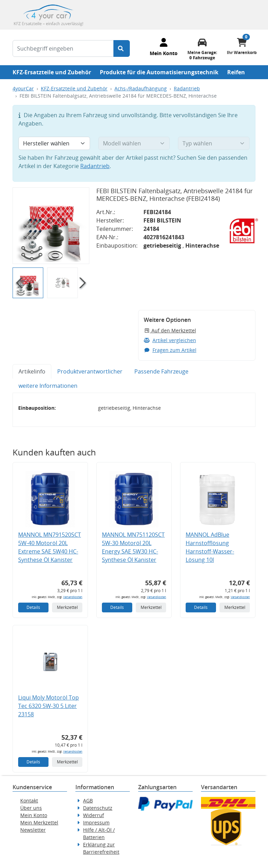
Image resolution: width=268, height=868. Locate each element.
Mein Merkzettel (39, 822)
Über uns (31, 808)
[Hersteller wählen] (54, 143)
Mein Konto (34, 815)
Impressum (96, 822)
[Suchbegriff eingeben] (63, 48)
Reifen (236, 72)
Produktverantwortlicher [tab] (90, 371)
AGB (88, 801)
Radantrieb (187, 88)
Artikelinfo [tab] (32, 371)
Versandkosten (73, 597)
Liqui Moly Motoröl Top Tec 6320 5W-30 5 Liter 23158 (49, 706)
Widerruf (94, 815)
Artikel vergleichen (170, 340)
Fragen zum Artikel (170, 350)
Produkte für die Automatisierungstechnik (159, 72)
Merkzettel (67, 607)
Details (33, 607)
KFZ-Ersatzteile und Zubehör (52, 72)
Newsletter (33, 830)
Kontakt (29, 801)
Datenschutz (98, 808)
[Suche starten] (122, 48)
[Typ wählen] (214, 143)
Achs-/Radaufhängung (141, 88)
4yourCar (23, 88)
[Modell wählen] (134, 143)
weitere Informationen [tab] (48, 386)
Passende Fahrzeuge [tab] (161, 371)
